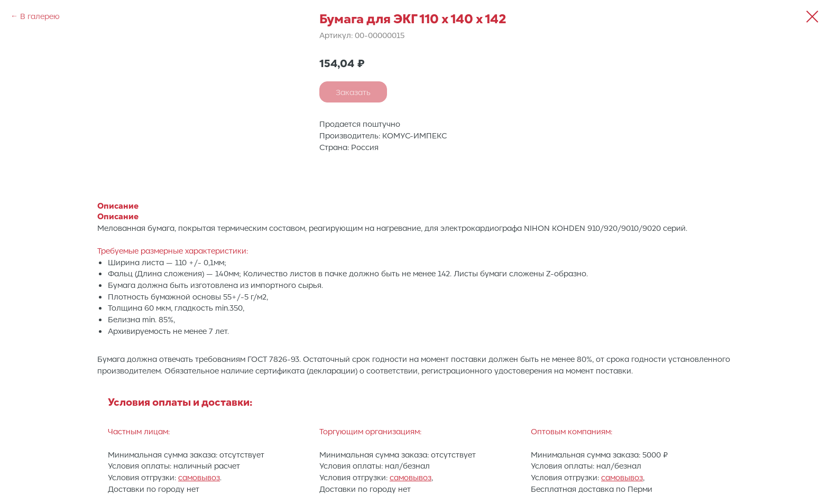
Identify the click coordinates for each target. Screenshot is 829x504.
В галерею (40, 16)
